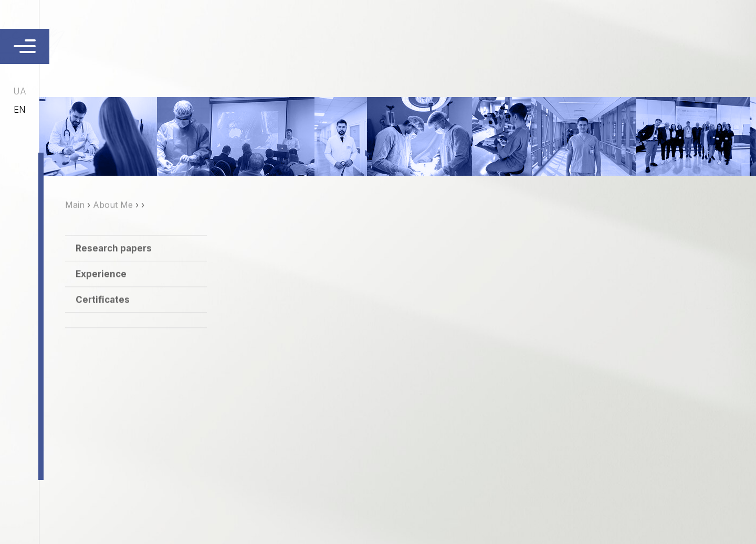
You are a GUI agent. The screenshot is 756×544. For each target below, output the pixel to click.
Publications (513, 45)
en (20, 110)
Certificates (103, 313)
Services (389, 45)
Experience (101, 287)
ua (20, 91)
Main (75, 218)
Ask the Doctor (596, 45)
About (341, 45)
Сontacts (445, 45)
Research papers (114, 262)
